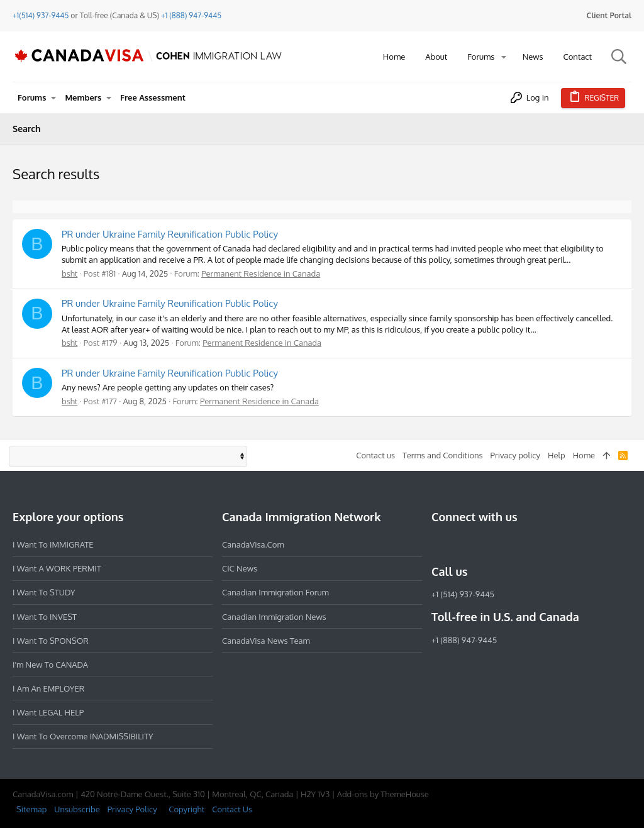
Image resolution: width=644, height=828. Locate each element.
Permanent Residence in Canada (261, 273)
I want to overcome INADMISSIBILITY (83, 736)
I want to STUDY (44, 592)
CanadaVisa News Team (266, 641)
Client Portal (609, 15)
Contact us (375, 455)
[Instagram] (462, 544)
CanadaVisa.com (253, 544)
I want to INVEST (45, 617)
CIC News (240, 568)
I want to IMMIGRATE (53, 544)
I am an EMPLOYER (48, 688)
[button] (504, 57)
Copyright (186, 809)
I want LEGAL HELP (48, 712)
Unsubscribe (77, 809)
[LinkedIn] (484, 544)
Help (557, 455)
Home (584, 455)
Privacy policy (515, 455)
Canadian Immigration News (274, 617)
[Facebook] (439, 544)
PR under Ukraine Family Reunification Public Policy (170, 234)
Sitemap (31, 809)
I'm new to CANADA (50, 665)
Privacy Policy (132, 809)
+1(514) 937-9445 (41, 15)
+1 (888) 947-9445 (191, 15)
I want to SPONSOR (51, 641)
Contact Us (232, 809)
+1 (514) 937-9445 (463, 594)
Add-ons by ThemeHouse (383, 794)
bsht (69, 273)
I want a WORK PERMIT (57, 568)
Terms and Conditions (443, 455)
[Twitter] (507, 544)
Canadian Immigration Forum (275, 592)
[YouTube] (530, 544)
